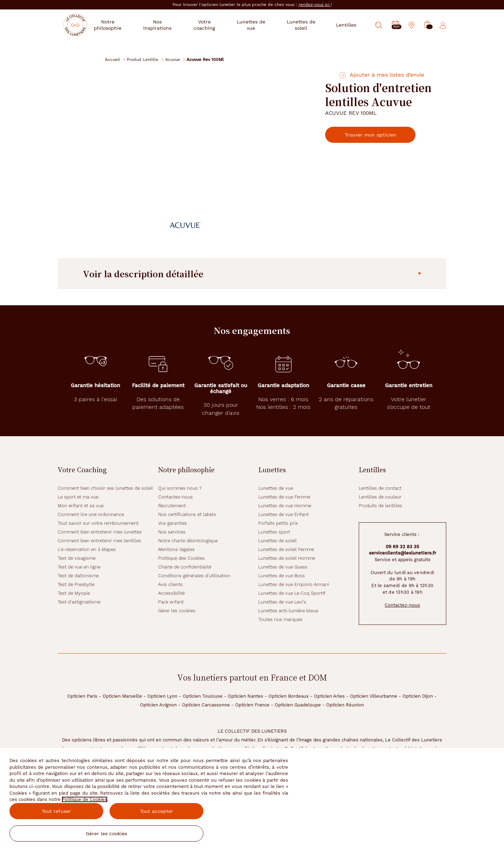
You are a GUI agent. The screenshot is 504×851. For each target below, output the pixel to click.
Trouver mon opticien (376, 135)
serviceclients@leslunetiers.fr (402, 553)
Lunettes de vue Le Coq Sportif (292, 593)
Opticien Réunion (345, 705)
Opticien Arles (329, 696)
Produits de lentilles (380, 506)
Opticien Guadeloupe (298, 705)
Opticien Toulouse (203, 696)
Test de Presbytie (76, 584)
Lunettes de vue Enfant (283, 514)
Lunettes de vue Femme (284, 497)
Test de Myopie (74, 593)
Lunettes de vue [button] (258, 25)
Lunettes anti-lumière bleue (288, 611)
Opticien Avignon (158, 705)
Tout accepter (157, 811)
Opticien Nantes (246, 696)
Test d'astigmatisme (79, 602)
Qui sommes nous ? (180, 488)
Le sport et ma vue (78, 497)
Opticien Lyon (162, 696)
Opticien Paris (82, 696)
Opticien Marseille (122, 696)
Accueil (113, 59)
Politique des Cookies (181, 558)
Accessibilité (171, 593)
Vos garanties (173, 523)
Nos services (172, 532)
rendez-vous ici (315, 5)
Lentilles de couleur (380, 497)
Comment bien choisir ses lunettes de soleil (105, 488)
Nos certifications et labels (187, 514)
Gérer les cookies (177, 611)
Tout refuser (56, 811)
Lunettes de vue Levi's (282, 602)
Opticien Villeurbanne (374, 696)
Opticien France (252, 705)
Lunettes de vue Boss (282, 576)
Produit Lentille (142, 59)
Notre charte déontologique (188, 541)
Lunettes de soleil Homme (287, 558)
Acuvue (173, 59)
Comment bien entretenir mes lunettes (100, 532)
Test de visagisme (77, 558)
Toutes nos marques (280, 619)
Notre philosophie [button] (124, 25)
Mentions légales (176, 549)
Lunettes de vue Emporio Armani (294, 584)
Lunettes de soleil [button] (303, 25)
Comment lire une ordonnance (91, 514)
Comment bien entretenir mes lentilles (99, 541)
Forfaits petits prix (278, 523)
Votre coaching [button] (215, 25)
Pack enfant (171, 602)
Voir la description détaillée (252, 274)
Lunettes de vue (276, 488)
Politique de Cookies (85, 799)
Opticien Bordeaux (289, 696)
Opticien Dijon (418, 696)
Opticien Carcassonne (206, 705)
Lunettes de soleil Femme (286, 549)
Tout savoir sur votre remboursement (98, 523)
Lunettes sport (274, 532)
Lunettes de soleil (278, 541)
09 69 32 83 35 (402, 547)
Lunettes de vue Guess (283, 567)
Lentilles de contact (380, 488)
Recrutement (172, 506)
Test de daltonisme (78, 576)
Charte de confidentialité (185, 567)
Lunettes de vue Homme (285, 506)
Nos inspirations (171, 25)
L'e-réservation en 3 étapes (87, 549)
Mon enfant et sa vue (81, 506)
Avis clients (170, 584)
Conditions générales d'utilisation (194, 576)
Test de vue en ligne (79, 567)
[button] (427, 25)
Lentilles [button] (346, 25)
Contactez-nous (176, 497)
